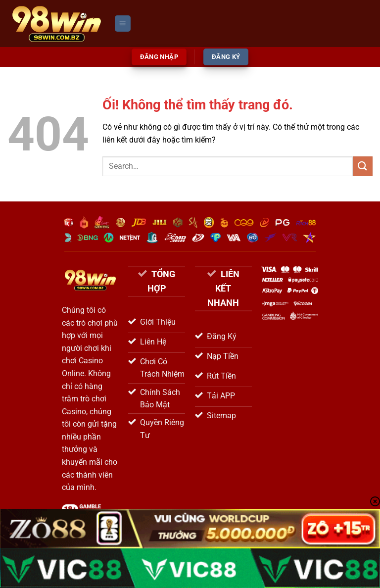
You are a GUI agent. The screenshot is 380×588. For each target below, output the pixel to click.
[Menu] (123, 24)
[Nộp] (363, 166)
